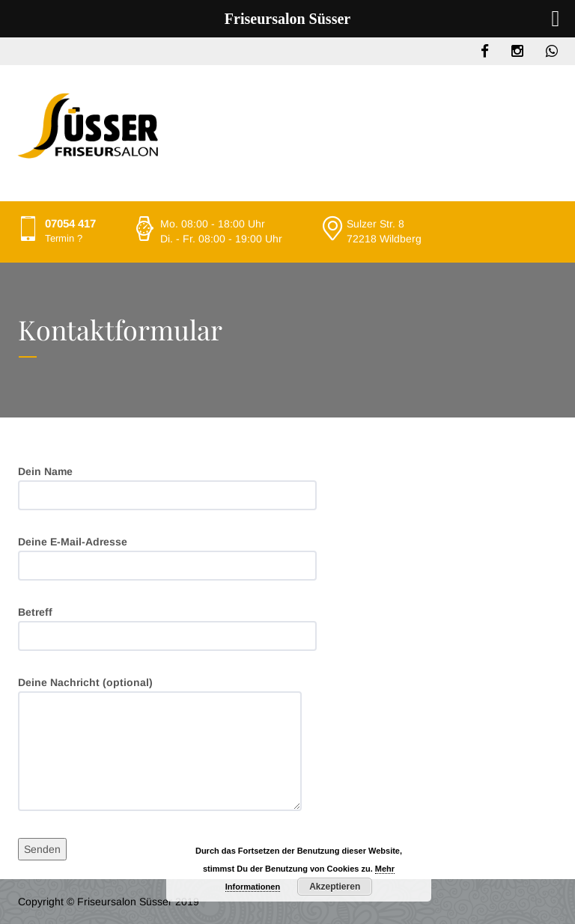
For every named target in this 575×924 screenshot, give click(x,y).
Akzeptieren (335, 887)
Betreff (167, 628)
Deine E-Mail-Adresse (167, 558)
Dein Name (167, 488)
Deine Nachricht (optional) (160, 744)
